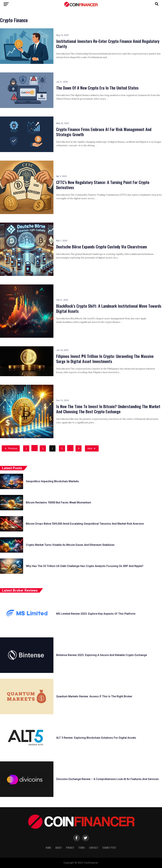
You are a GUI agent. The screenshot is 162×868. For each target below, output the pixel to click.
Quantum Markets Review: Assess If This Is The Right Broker (94, 696)
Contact (94, 848)
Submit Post (109, 848)
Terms (82, 848)
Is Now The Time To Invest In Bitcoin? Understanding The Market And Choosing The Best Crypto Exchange (108, 409)
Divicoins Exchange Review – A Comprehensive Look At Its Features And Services (107, 779)
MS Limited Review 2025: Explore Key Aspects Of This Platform (96, 614)
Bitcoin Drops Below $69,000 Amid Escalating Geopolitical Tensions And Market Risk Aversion (85, 524)
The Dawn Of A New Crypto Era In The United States (97, 88)
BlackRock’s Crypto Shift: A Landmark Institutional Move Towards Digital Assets (109, 308)
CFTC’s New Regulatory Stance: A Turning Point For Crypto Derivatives (103, 185)
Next (92, 448)
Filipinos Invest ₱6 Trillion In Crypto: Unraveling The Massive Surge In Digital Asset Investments (105, 359)
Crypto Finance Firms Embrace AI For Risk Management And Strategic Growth (104, 132)
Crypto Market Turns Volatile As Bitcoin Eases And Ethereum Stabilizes (70, 545)
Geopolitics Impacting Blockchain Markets (52, 481)
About (59, 848)
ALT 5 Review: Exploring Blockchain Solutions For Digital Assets (96, 738)
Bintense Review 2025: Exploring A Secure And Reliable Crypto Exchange (102, 655)
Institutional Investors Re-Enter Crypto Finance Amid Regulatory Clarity (108, 44)
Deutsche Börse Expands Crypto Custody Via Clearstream (102, 247)
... (35, 448)
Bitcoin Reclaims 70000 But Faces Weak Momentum (58, 503)
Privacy (70, 848)
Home (48, 848)
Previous (11, 448)
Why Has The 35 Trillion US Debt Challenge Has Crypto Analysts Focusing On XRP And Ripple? (85, 566)
